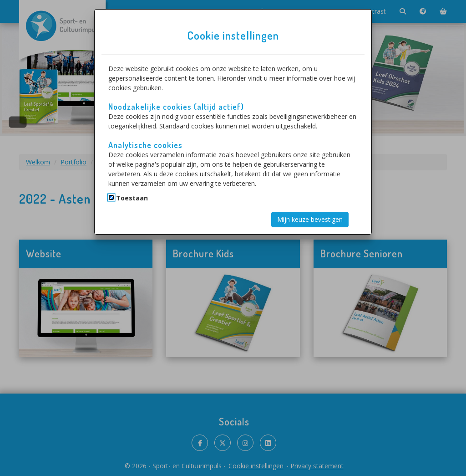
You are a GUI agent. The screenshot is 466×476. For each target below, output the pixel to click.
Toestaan (132, 198)
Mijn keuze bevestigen (310, 219)
